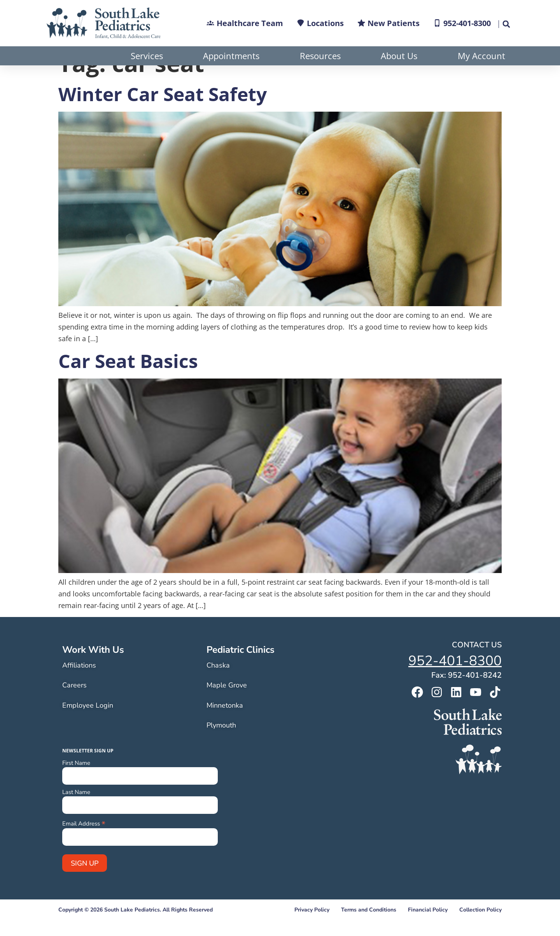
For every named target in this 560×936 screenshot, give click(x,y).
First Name (76, 782)
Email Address (84, 842)
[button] (506, 24)
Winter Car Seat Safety (163, 113)
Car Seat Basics (128, 380)
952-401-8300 (455, 680)
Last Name (76, 811)
